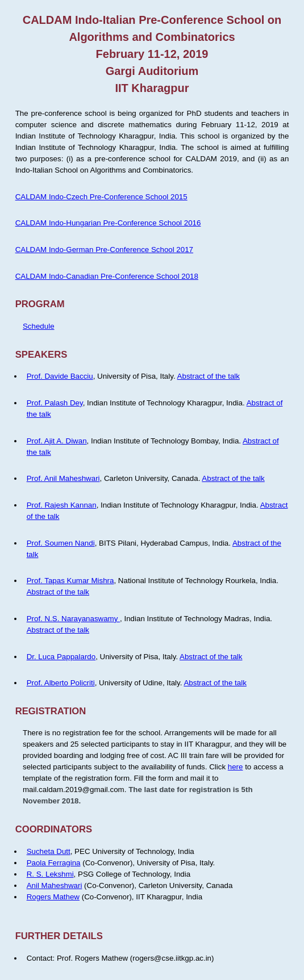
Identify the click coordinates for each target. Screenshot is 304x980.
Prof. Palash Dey (55, 403)
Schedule (39, 326)
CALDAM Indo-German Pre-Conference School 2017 (104, 250)
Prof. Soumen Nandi (61, 543)
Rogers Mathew (53, 897)
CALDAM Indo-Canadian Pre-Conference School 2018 (107, 276)
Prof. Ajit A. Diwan (57, 441)
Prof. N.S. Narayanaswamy (73, 619)
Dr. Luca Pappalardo (61, 657)
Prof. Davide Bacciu (60, 376)
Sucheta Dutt (49, 851)
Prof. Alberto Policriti (61, 683)
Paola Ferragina (54, 863)
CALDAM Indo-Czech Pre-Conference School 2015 (101, 197)
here (236, 767)
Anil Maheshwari (55, 885)
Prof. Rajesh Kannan (62, 505)
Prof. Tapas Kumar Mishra (70, 581)
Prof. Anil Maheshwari (63, 478)
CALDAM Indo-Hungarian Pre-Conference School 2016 (108, 223)
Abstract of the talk (209, 376)
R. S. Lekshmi (50, 874)
